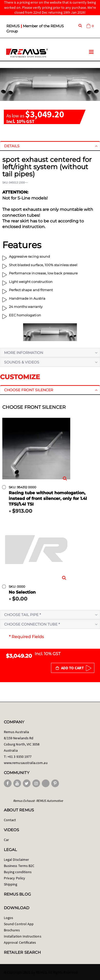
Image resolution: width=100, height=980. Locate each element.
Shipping (11, 884)
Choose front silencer (29, 390)
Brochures (12, 930)
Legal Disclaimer (16, 860)
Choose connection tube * (32, 624)
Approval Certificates (20, 942)
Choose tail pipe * (22, 615)
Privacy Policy (14, 878)
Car (6, 840)
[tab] (50, 146)
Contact (10, 820)
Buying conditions (18, 872)
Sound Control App (19, 924)
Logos (8, 918)
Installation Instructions (23, 936)
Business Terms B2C (19, 866)
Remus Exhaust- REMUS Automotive (38, 801)
